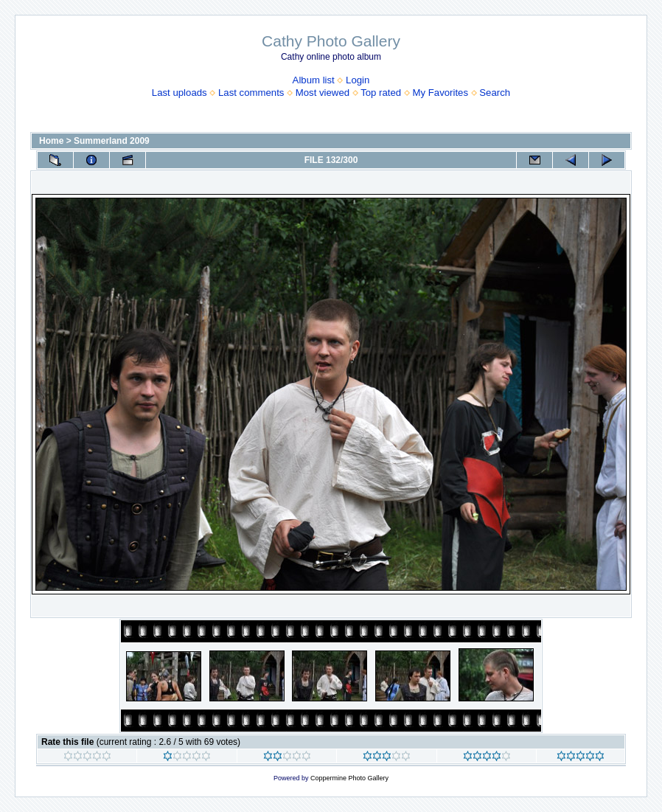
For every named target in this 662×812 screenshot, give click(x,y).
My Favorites (440, 93)
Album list (314, 80)
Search (495, 93)
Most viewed (323, 93)
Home (51, 141)
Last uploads (180, 93)
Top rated (381, 93)
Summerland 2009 (112, 141)
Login (358, 80)
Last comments (251, 93)
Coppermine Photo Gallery (349, 778)
